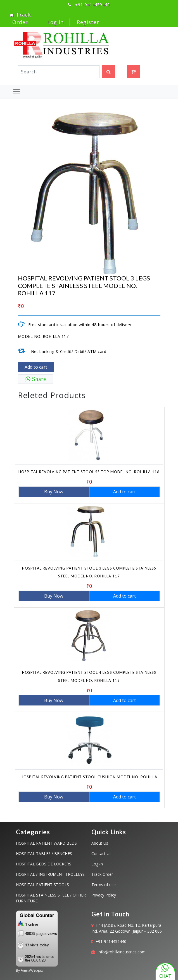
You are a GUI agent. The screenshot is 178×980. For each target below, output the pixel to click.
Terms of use (104, 885)
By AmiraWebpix (29, 970)
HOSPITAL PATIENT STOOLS (42, 885)
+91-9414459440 (111, 941)
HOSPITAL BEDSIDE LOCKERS (44, 864)
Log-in (97, 864)
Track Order (102, 874)
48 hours (101, 324)
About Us (100, 843)
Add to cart (36, 367)
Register (88, 22)
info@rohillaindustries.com (122, 952)
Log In (55, 22)
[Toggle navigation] (16, 92)
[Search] (59, 72)
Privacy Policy (104, 895)
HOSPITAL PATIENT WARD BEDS (46, 843)
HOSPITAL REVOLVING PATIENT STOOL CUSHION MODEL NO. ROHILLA (89, 777)
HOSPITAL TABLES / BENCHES (44, 854)
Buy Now (54, 492)
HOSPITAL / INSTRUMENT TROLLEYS (50, 874)
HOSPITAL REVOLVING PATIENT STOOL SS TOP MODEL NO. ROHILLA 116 (89, 472)
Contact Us (101, 854)
